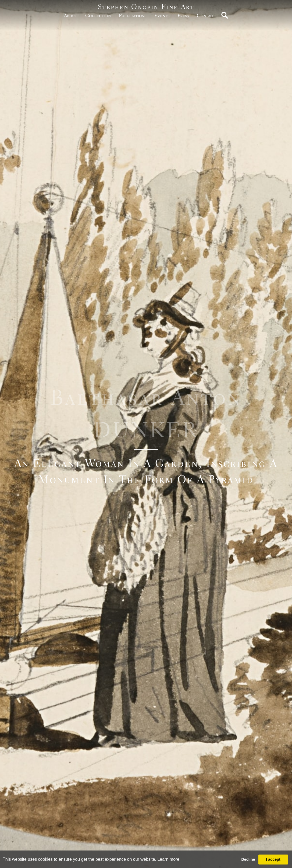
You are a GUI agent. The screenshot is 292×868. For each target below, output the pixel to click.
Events (162, 15)
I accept (273, 859)
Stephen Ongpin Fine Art (146, 7)
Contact (206, 15)
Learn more (168, 859)
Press (183, 15)
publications (133, 15)
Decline (248, 859)
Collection (98, 15)
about (71, 15)
